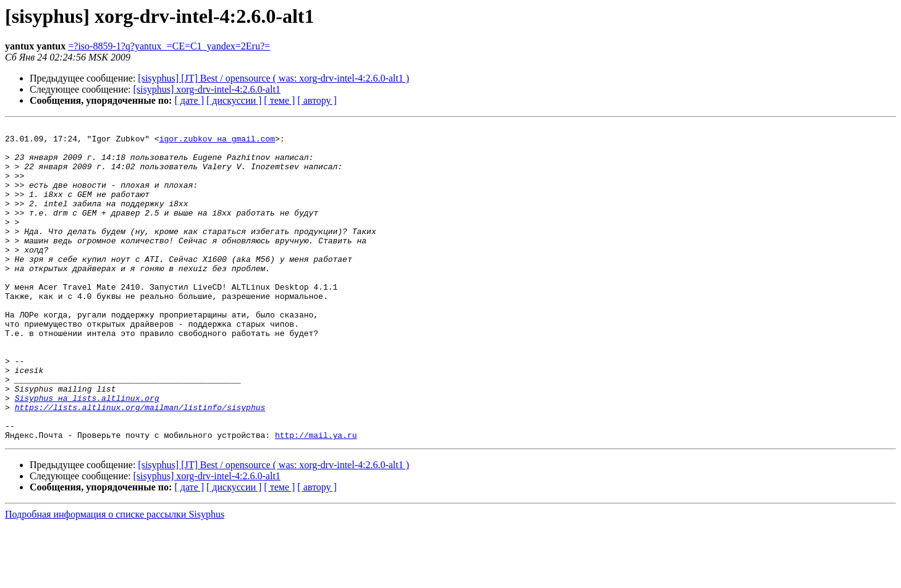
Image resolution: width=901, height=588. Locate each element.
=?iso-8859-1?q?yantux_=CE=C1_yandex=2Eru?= (169, 46)
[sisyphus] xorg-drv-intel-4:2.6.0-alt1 (207, 89)
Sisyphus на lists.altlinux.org (87, 453)
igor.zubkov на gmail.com (217, 142)
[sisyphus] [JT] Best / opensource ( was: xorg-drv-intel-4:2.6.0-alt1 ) (273, 78)
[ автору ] (317, 100)
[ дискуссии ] (234, 100)
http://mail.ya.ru (316, 498)
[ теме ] (279, 100)
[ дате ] (189, 100)
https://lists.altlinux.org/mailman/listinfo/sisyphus (140, 464)
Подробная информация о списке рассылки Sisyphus (115, 577)
